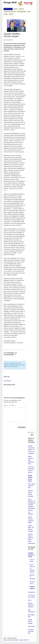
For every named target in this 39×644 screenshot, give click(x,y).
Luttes (30, 600)
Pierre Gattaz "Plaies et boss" (32, 486)
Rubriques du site (8, 9)
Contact (21, 640)
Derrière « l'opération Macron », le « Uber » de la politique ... (32, 450)
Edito (29, 12)
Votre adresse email (9, 385)
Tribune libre (31, 626)
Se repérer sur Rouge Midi (31, 631)
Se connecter (7, 381)
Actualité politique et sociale (31, 555)
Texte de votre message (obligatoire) (14, 398)
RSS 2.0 (26, 640)
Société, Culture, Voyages (30, 622)
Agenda (16, 9)
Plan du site (7, 640)
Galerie (6, 14)
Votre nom (7, 377)
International (31, 592)
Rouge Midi (10, 2)
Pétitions (11, 14)
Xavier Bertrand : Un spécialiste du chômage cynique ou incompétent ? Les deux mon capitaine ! (32, 507)
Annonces (21, 9)
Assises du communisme (10, 12)
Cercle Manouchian (22, 12)
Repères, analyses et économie (31, 605)
